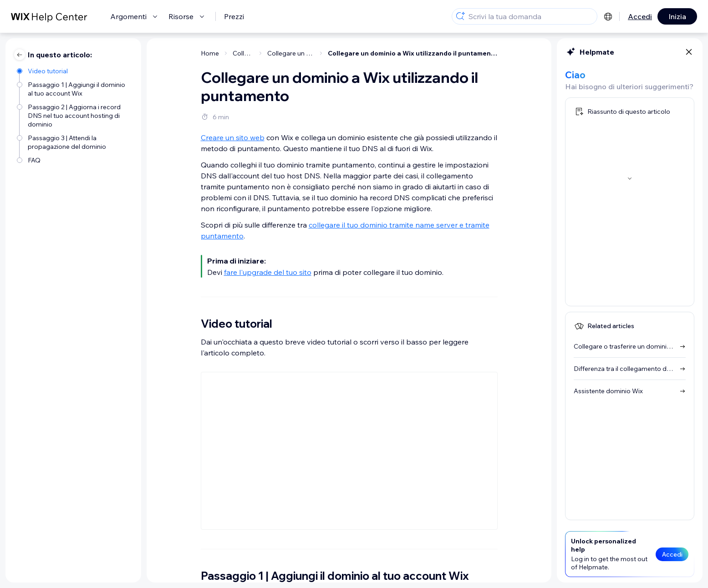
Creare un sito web (233, 137)
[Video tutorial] (74, 70)
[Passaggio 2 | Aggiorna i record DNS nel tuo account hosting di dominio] (74, 115)
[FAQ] (74, 160)
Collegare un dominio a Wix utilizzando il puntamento (413, 53)
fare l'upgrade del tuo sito (268, 272)
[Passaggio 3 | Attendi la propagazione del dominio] (74, 142)
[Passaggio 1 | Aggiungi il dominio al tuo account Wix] (74, 88)
